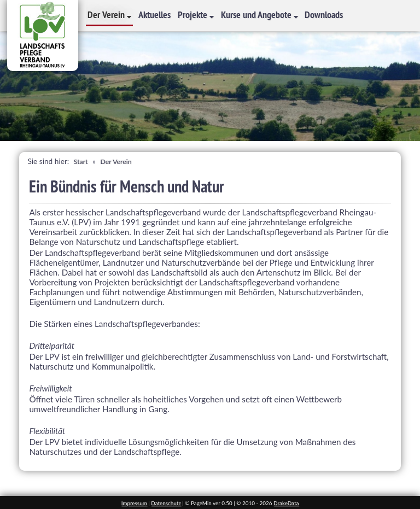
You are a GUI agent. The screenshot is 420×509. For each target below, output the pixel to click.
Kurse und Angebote (257, 14)
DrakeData (286, 503)
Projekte (194, 14)
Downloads (324, 14)
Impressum (134, 503)
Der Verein (107, 14)
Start (81, 162)
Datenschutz (166, 503)
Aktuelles (154, 14)
